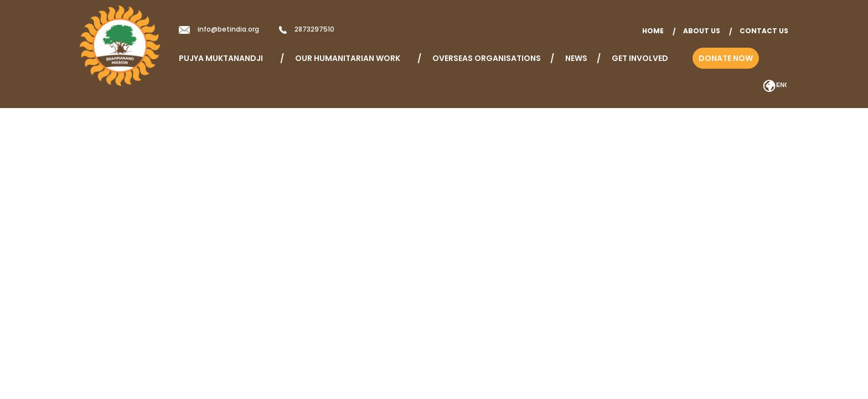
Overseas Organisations (487, 58)
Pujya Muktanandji (225, 58)
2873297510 (314, 29)
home (653, 31)
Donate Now (726, 58)
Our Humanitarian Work (352, 58)
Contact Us (764, 31)
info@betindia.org (228, 29)
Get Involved (640, 58)
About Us (702, 31)
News (576, 58)
